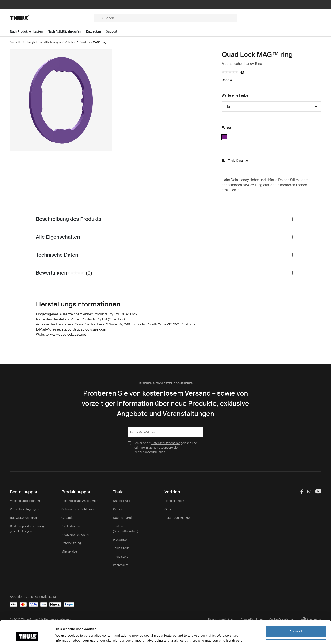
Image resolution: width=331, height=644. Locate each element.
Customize (296, 623)
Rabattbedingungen (178, 518)
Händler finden (174, 501)
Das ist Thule (121, 501)
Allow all (296, 610)
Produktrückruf (71, 526)
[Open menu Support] (114, 32)
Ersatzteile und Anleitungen (80, 501)
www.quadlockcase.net (68, 334)
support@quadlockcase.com (84, 329)
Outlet (169, 509)
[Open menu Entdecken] (96, 32)
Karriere (118, 509)
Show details (65, 636)
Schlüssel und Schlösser (78, 509)
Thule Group (121, 548)
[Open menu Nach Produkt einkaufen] (29, 32)
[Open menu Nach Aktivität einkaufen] (67, 32)
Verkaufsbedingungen (24, 509)
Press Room (121, 540)
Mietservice (69, 551)
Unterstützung (71, 543)
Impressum (121, 565)
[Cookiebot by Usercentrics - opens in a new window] (27, 636)
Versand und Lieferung (25, 501)
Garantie (67, 518)
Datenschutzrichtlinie (166, 443)
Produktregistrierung (75, 535)
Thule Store (121, 557)
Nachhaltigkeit (123, 518)
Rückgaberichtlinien (23, 518)
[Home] (52, 18)
